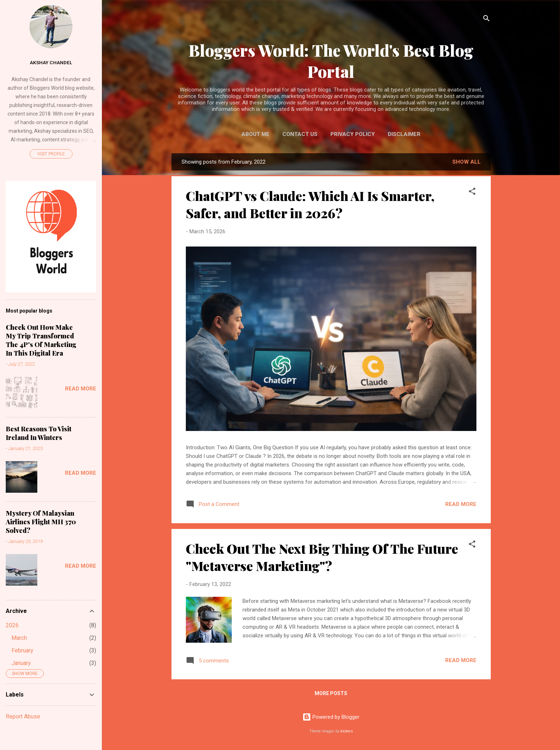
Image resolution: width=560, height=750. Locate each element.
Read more (461, 504)
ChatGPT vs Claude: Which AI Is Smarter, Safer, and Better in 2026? (310, 204)
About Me (255, 134)
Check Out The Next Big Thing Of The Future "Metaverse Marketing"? (322, 557)
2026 (12, 625)
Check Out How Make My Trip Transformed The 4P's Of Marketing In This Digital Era (41, 340)
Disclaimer (404, 134)
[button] (472, 193)
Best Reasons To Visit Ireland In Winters (39, 433)
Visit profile (51, 154)
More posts (331, 693)
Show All (467, 162)
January (21, 663)
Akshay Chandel (51, 62)
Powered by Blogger (331, 717)
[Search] (486, 20)
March (19, 638)
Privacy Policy (353, 134)
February (22, 650)
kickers (347, 731)
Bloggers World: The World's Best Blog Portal (331, 61)
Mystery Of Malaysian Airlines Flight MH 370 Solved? (41, 522)
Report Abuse (23, 716)
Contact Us (300, 134)
